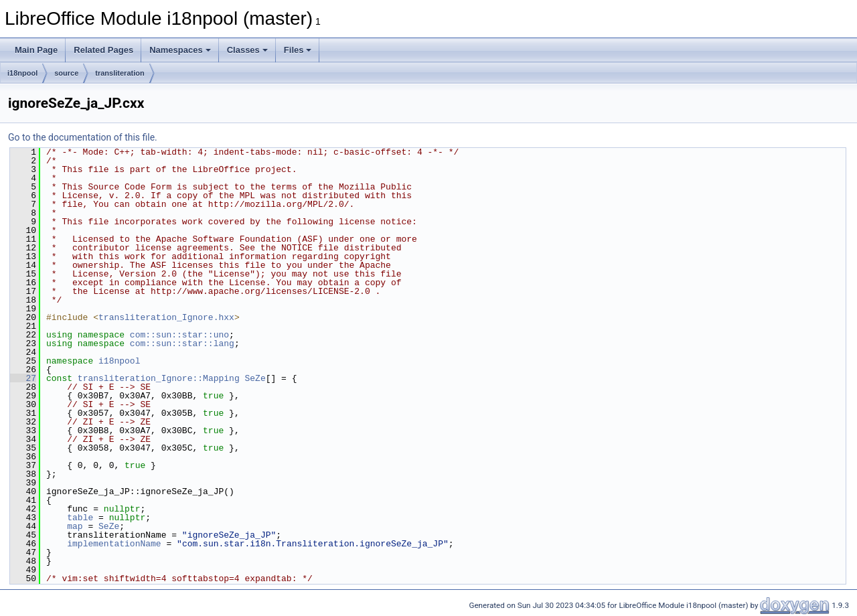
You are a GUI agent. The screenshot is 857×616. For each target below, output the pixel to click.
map (75, 526)
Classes (247, 50)
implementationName (114, 544)
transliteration (120, 73)
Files (298, 50)
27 (23, 378)
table (80, 518)
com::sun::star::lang (182, 343)
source (66, 73)
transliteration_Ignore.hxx (166, 317)
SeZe (255, 378)
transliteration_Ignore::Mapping (159, 378)
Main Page (36, 50)
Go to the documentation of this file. (83, 137)
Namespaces (180, 50)
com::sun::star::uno (179, 335)
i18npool (22, 73)
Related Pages (103, 50)
